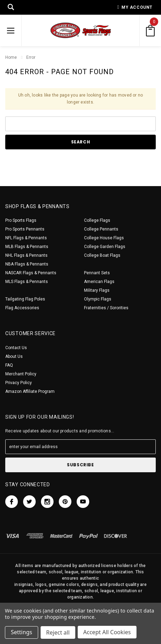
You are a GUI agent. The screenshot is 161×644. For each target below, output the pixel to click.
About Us (14, 356)
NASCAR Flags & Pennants (31, 273)
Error (31, 57)
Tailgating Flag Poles (25, 299)
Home (11, 57)
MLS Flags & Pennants (27, 282)
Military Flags (97, 290)
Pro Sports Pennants (25, 229)
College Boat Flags (102, 255)
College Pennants (101, 229)
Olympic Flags (98, 299)
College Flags (97, 220)
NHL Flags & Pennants (26, 255)
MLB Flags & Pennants (27, 247)
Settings (22, 633)
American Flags (99, 282)
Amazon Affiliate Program (30, 391)
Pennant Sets (97, 273)
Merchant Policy (21, 374)
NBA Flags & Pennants (27, 264)
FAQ (9, 365)
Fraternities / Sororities (106, 308)
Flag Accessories (22, 308)
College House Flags (104, 238)
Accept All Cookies (108, 633)
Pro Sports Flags (21, 220)
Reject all (58, 633)
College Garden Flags (105, 247)
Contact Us (16, 348)
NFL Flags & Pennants (26, 238)
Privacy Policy (19, 383)
